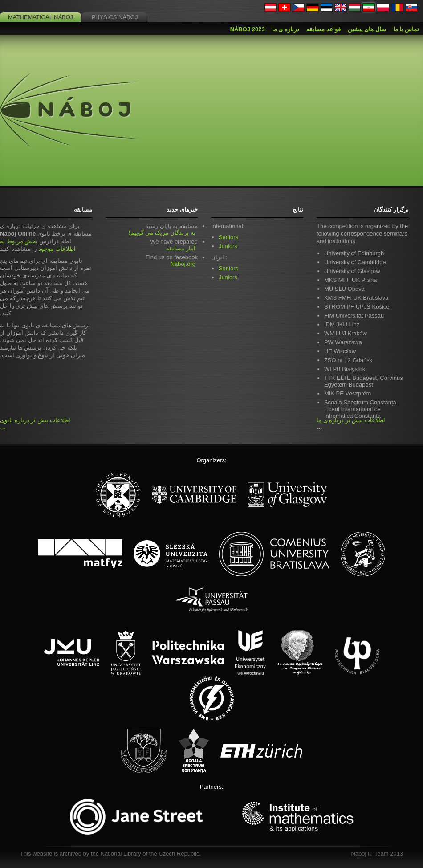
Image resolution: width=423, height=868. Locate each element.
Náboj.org (183, 264)
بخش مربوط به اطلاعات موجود (38, 245)
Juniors (228, 246)
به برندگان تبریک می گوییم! (162, 233)
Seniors (228, 237)
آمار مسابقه (181, 248)
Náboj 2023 (248, 29)
